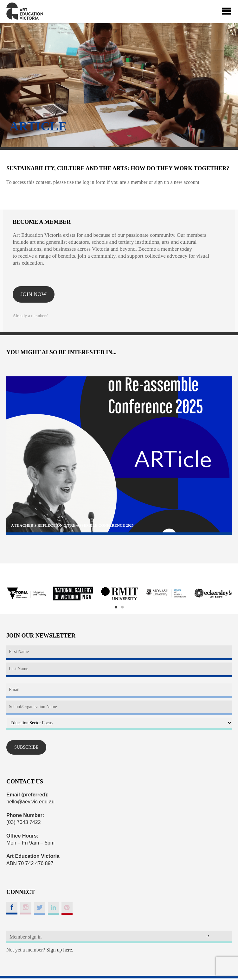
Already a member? (30, 316)
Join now (34, 294)
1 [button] (116, 607)
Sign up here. (60, 950)
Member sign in (26, 937)
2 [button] (122, 607)
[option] (26, 594)
